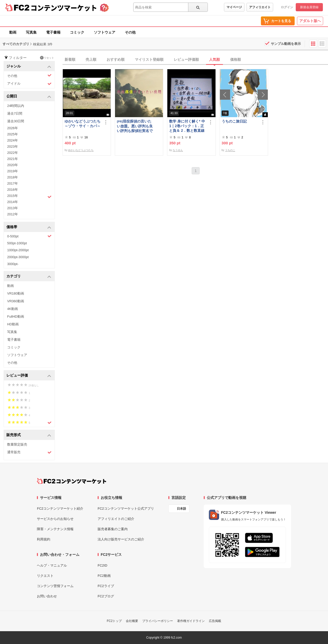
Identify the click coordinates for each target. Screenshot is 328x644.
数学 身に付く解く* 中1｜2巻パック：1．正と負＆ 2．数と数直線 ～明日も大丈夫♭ (187, 126)
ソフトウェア (105, 32)
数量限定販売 (17, 444)
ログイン (287, 7)
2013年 (13, 208)
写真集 (31, 32)
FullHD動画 (16, 316)
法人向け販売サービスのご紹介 (121, 539)
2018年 (13, 177)
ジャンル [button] (29, 67)
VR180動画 (16, 293)
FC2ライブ (106, 586)
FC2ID (102, 565)
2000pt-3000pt (18, 257)
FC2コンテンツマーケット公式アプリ (126, 509)
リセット (47, 58)
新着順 (70, 59)
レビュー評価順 (186, 59)
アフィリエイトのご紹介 (116, 519)
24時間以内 (16, 106)
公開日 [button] (29, 97)
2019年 (13, 171)
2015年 (29, 196)
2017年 (13, 183)
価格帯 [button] (29, 227)
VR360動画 (16, 301)
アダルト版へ (310, 21)
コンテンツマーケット (64, 8)
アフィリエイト (260, 7)
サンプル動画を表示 (286, 44)
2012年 (13, 214)
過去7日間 (15, 113)
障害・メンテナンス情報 (55, 529)
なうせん (178, 150)
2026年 (13, 128)
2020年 (13, 165)
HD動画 (13, 324)
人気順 (214, 59)
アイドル (29, 84)
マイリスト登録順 (149, 59)
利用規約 (44, 539)
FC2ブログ (106, 596)
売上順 (91, 59)
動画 (13, 32)
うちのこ (230, 150)
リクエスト (45, 576)
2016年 (13, 190)
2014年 (13, 202)
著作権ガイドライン (191, 621)
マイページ (234, 7)
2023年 (13, 147)
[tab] (195, 60)
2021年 (13, 159)
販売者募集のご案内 (113, 529)
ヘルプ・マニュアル (52, 565)
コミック (77, 32)
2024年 (13, 140)
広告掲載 (215, 621)
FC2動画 (104, 576)
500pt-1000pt (17, 243)
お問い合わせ (47, 596)
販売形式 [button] (29, 435)
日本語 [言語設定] (181, 509)
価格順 (235, 59)
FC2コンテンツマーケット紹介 (60, 509)
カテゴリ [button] (29, 276)
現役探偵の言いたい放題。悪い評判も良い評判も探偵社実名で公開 (135, 126)
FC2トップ (114, 621)
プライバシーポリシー (158, 621)
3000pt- (13, 264)
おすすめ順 (116, 59)
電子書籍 (53, 32)
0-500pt (29, 236)
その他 (130, 32)
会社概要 (132, 621)
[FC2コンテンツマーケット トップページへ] (72, 481)
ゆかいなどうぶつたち (81, 150)
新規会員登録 (309, 7)
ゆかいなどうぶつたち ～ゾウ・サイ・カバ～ (83, 124)
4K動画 (13, 309)
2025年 (13, 134)
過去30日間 (16, 121)
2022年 (13, 153)
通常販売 (29, 452)
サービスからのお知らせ (55, 519)
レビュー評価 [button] (29, 376)
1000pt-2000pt (18, 250)
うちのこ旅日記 (234, 121)
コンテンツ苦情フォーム (55, 586)
